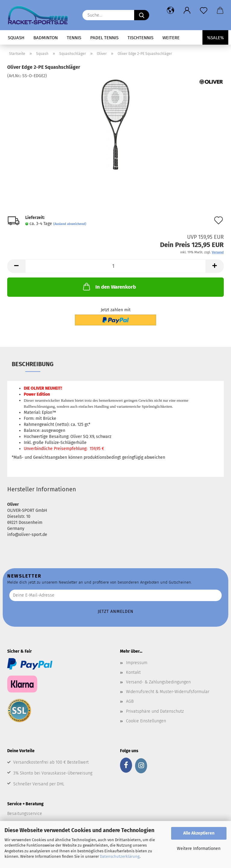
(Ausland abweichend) (70, 224)
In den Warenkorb (109, 287)
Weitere (171, 38)
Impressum (137, 663)
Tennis (74, 38)
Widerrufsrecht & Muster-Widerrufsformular (168, 692)
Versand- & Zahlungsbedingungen (158, 682)
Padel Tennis (104, 38)
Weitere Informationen (199, 849)
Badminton (46, 38)
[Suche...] (142, 15)
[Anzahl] (115, 266)
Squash (16, 38)
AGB (130, 701)
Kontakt (133, 672)
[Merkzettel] (203, 11)
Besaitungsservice (25, 814)
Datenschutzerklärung (120, 856)
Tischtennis (140, 38)
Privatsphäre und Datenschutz (155, 711)
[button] (170, 11)
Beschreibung (33, 364)
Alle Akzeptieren (199, 833)
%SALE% (215, 38)
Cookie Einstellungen (146, 721)
